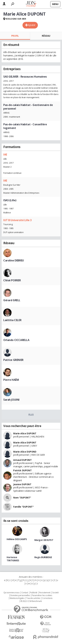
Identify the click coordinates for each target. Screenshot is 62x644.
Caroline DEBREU (14, 260)
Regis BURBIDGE (43, 557)
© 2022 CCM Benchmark (31, 601)
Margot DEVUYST (44, 540)
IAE (5, 154)
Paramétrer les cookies (42, 595)
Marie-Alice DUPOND (25, 452)
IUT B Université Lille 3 (17, 220)
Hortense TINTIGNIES (13, 559)
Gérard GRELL (12, 300)
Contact (25, 593)
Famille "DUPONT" (23, 507)
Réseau (46, 36)
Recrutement (45, 593)
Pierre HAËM (11, 380)
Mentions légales (17, 598)
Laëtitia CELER (12, 320)
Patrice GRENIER (13, 360)
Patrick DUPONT (22, 470)
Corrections (47, 598)
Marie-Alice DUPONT (25, 433)
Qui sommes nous (11, 593)
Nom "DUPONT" (22, 498)
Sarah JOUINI (11, 400)
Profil (15, 36)
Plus (31, 414)
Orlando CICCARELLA (16, 340)
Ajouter (32, 25)
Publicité (34, 593)
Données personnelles (20, 595)
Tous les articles (33, 598)
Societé (55, 593)
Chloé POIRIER (12, 280)
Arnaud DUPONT (22, 460)
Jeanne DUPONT (22, 484)
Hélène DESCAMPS (17, 539)
